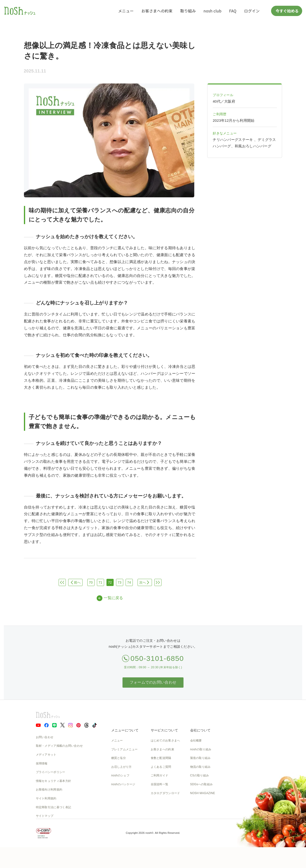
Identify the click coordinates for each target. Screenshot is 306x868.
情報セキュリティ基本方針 (54, 781)
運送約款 (196, 802)
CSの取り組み (200, 775)
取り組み (188, 11)
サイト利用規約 (46, 798)
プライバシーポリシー (51, 772)
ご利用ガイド (160, 775)
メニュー (126, 11)
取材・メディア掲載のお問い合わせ (59, 746)
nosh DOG (197, 811)
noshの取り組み (201, 749)
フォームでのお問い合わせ (153, 682)
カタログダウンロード (165, 793)
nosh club (213, 11)
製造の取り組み (200, 758)
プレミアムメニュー (125, 749)
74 (129, 582)
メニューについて (125, 730)
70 (91, 582)
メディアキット (46, 755)
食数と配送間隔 (161, 758)
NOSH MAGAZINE (203, 793)
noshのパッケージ (123, 784)
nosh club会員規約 (163, 802)
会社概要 (196, 741)
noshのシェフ (120, 775)
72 (110, 582)
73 (119, 582)
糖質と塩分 (119, 758)
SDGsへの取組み (202, 784)
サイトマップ (45, 816)
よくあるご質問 (161, 767)
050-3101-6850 (157, 658)
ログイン (252, 11)
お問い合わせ (45, 737)
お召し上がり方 (122, 767)
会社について (200, 730)
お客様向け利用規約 (49, 790)
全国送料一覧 (160, 784)
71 (100, 582)
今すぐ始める (287, 11)
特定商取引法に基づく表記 (54, 807)
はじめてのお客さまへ (165, 741)
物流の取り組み (200, 767)
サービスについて (164, 730)
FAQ (233, 11)
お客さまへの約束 (157, 11)
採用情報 (42, 763)
